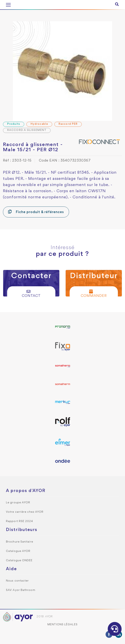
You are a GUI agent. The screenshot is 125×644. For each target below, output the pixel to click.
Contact (31, 294)
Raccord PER (68, 124)
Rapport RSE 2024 (20, 521)
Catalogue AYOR (18, 551)
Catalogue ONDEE (19, 561)
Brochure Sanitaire (20, 542)
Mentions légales (62, 625)
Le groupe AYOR (18, 503)
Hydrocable (39, 124)
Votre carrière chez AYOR (25, 512)
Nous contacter (17, 581)
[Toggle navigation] (8, 5)
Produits (14, 124)
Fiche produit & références (36, 212)
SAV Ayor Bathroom (21, 590)
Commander (94, 294)
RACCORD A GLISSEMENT (27, 130)
